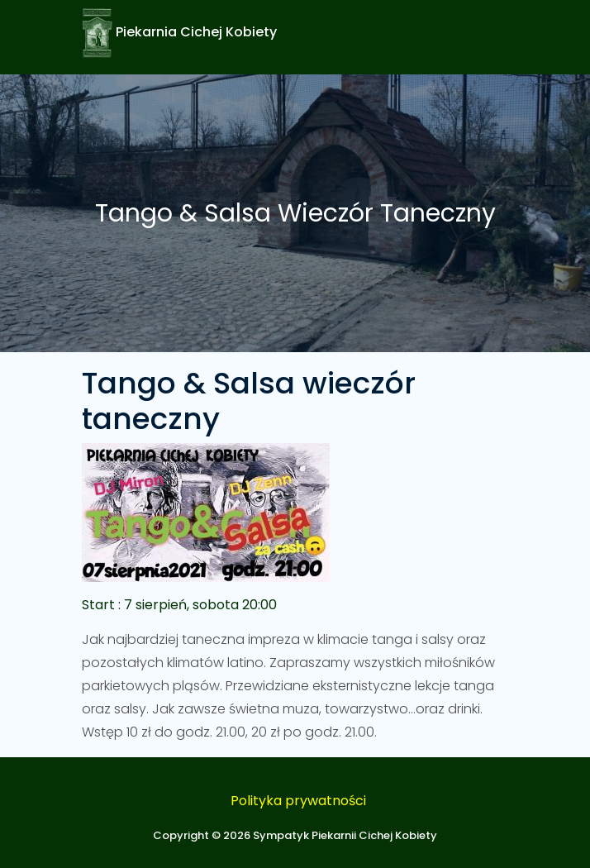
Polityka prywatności (298, 801)
